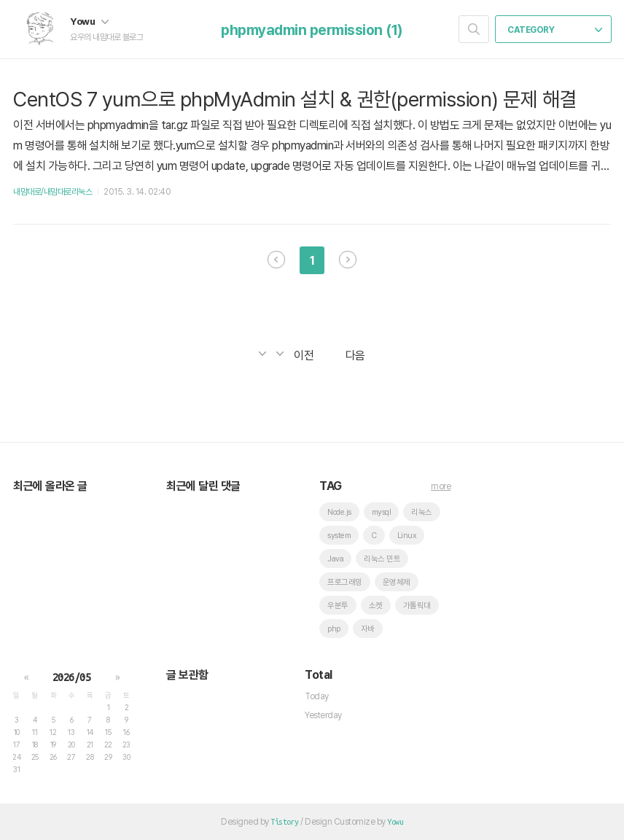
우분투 (338, 606)
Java (335, 559)
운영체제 (397, 582)
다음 (348, 260)
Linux (407, 536)
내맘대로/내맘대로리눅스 (52, 192)
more (441, 486)
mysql (382, 512)
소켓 (376, 606)
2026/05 (72, 677)
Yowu (89, 21)
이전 (276, 260)
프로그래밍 (345, 582)
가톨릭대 (417, 606)
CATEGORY (555, 30)
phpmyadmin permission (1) (312, 30)
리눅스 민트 (382, 559)
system (339, 536)
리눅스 (422, 512)
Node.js (339, 512)
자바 (368, 629)
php (334, 629)
